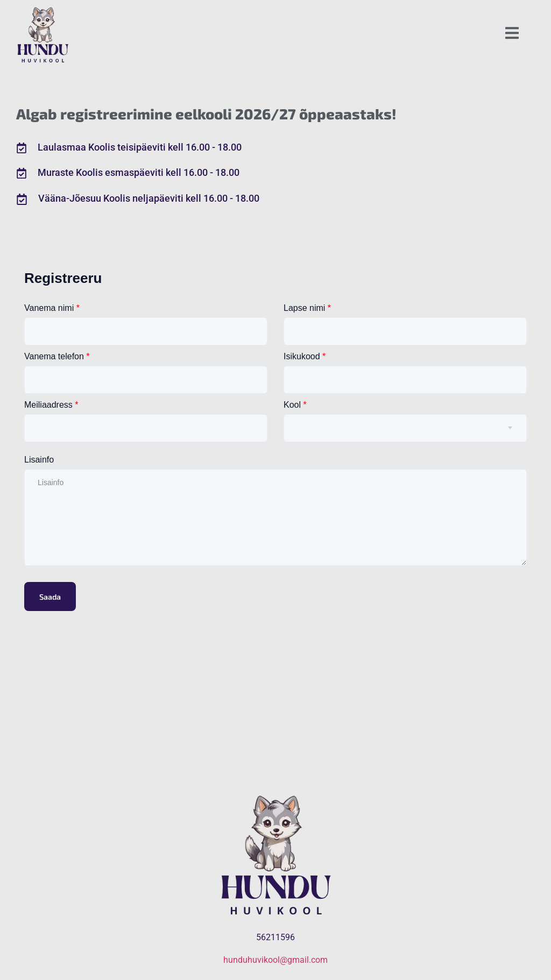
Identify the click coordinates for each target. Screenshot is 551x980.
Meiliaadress (51, 405)
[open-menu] (512, 35)
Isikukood (305, 356)
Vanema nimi (52, 308)
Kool (295, 405)
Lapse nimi (307, 308)
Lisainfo (39, 460)
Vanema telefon (57, 356)
